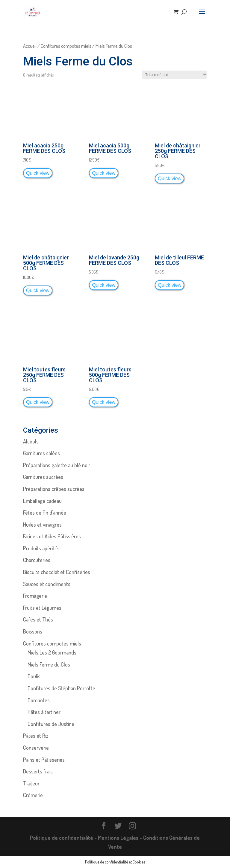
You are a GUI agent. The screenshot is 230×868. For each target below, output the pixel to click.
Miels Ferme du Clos (49, 664)
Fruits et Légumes (42, 608)
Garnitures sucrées (43, 477)
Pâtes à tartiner (44, 712)
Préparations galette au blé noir (57, 465)
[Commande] (174, 75)
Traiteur (31, 783)
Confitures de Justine (51, 724)
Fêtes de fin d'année (45, 513)
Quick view (38, 173)
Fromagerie (35, 596)
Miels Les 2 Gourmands (52, 652)
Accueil (30, 46)
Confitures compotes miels (66, 46)
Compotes (39, 700)
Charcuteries (37, 560)
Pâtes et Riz (36, 736)
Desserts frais (38, 771)
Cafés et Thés (38, 619)
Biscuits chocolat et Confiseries (57, 572)
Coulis (34, 676)
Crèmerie (33, 795)
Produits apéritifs (41, 548)
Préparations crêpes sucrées (54, 489)
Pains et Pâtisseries (44, 760)
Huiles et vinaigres (42, 525)
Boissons (33, 631)
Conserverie (36, 748)
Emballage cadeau (42, 501)
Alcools (31, 441)
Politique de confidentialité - (64, 838)
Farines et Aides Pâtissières (52, 536)
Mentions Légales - (121, 838)
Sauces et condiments (47, 584)
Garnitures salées (41, 453)
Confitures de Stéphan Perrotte (61, 688)
